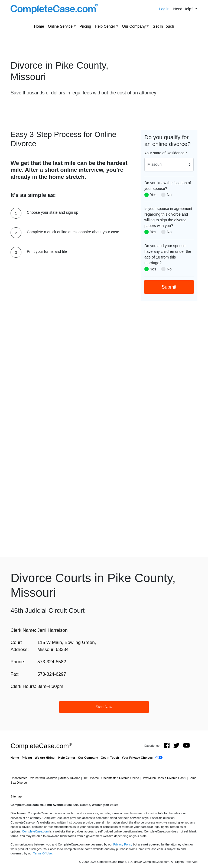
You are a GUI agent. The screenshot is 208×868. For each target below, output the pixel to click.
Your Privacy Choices (137, 758)
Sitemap (16, 796)
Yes (153, 195)
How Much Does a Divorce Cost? (164, 778)
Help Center (105, 26)
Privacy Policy (123, 844)
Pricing (85, 26)
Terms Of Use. (43, 853)
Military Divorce (70, 778)
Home (39, 26)
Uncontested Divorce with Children (34, 778)
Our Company (134, 26)
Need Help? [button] (184, 9)
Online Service (60, 26)
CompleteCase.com (41, 746)
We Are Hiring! (45, 758)
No (169, 195)
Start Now (104, 707)
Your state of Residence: (166, 153)
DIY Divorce (91, 778)
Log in (164, 9)
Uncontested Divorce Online (121, 778)
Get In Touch (163, 26)
